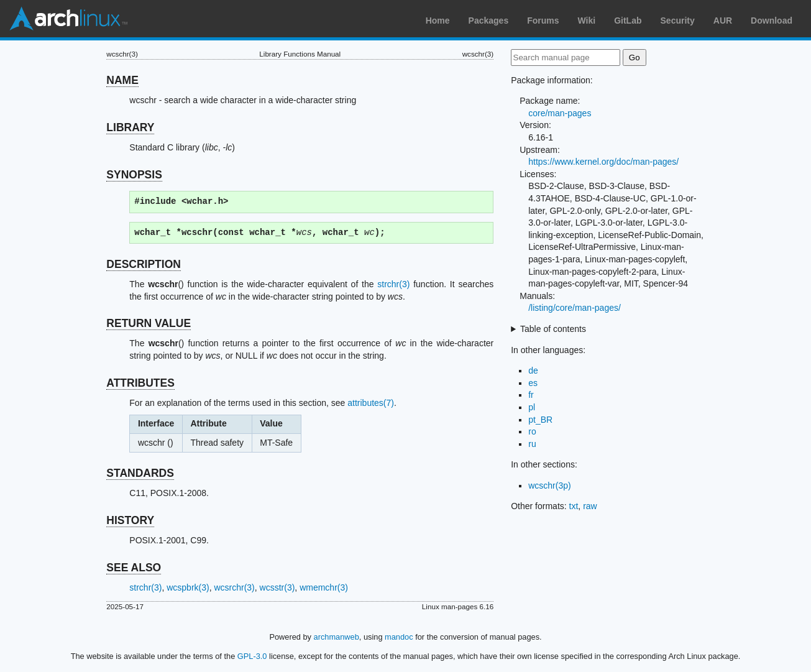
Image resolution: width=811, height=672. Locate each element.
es (533, 383)
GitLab (628, 21)
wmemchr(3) (324, 587)
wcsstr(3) (277, 587)
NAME (122, 80)
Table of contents (553, 329)
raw (590, 506)
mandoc (399, 637)
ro (532, 431)
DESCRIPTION (144, 264)
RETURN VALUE (149, 323)
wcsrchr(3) (234, 587)
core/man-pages (560, 113)
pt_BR (540, 420)
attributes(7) (371, 403)
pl (532, 407)
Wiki (587, 21)
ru (532, 444)
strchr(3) (393, 284)
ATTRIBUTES (140, 383)
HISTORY (130, 520)
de (533, 371)
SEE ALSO (134, 568)
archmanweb (337, 637)
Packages (489, 21)
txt (574, 506)
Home (438, 21)
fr (531, 395)
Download (772, 21)
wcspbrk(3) (188, 587)
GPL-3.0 (252, 656)
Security (678, 21)
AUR (723, 21)
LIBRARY (130, 127)
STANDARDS (140, 473)
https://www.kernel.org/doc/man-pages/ (603, 162)
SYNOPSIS (134, 175)
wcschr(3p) (549, 486)
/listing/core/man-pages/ (575, 308)
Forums (543, 21)
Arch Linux (68, 19)
